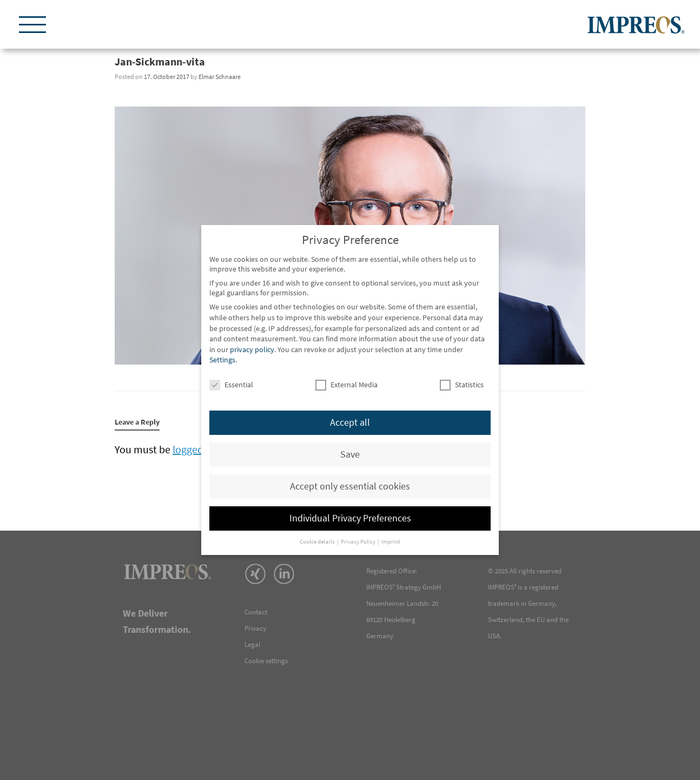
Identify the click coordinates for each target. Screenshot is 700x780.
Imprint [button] (391, 542)
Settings (222, 360)
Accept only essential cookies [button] (350, 486)
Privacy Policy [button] (359, 542)
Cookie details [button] (318, 542)
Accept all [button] (350, 422)
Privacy (255, 628)
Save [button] (350, 454)
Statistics (462, 385)
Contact (256, 612)
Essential (231, 385)
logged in (193, 449)
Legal (252, 645)
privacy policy (252, 349)
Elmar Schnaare (220, 77)
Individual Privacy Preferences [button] (350, 518)
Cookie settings (266, 661)
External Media (346, 385)
